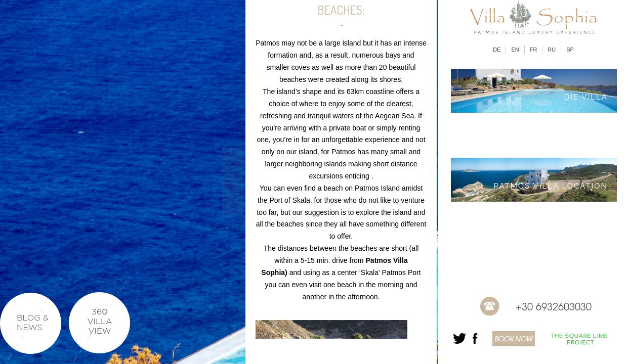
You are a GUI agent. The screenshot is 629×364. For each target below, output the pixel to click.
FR (534, 50)
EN (515, 50)
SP (570, 50)
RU (552, 50)
